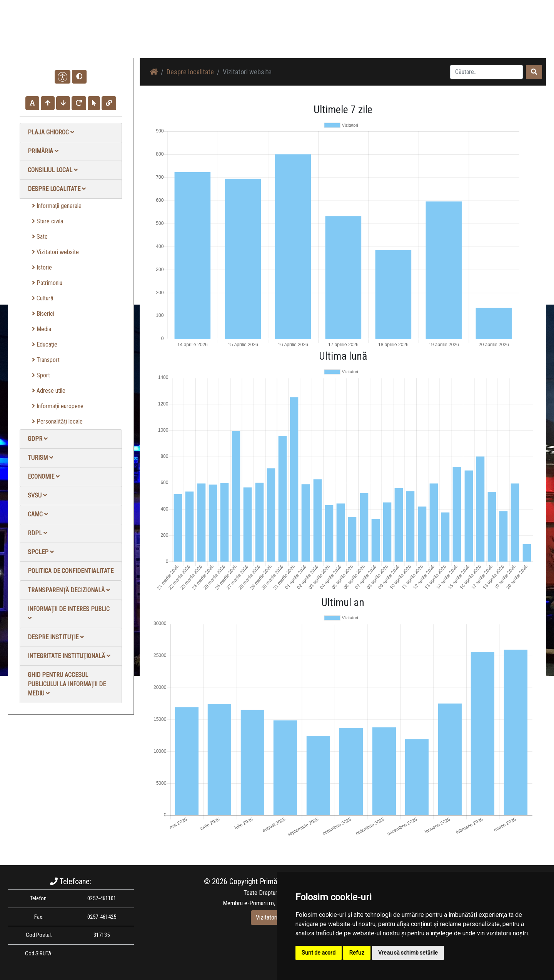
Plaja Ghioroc (51, 132)
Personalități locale (57, 421)
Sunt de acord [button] (319, 953)
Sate (40, 237)
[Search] (486, 72)
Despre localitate (57, 189)
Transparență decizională (69, 590)
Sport (41, 375)
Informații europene (58, 406)
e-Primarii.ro (259, 903)
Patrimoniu (47, 283)
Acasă (301, 34)
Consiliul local (53, 170)
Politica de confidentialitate (71, 571)
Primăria (43, 151)
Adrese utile (49, 391)
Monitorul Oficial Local (499, 34)
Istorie (42, 267)
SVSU (37, 495)
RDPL (38, 533)
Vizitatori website (55, 252)
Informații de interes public (69, 613)
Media (42, 329)
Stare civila (48, 221)
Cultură (43, 298)
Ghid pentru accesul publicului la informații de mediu (67, 684)
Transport (46, 360)
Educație (45, 344)
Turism (40, 458)
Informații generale (57, 206)
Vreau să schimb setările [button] (408, 953)
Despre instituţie (56, 637)
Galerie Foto (377, 34)
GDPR (38, 439)
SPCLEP (41, 552)
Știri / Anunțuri (336, 34)
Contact (453, 34)
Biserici (43, 314)
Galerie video (418, 34)
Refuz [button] (357, 953)
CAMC (38, 514)
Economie (44, 477)
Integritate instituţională (69, 656)
